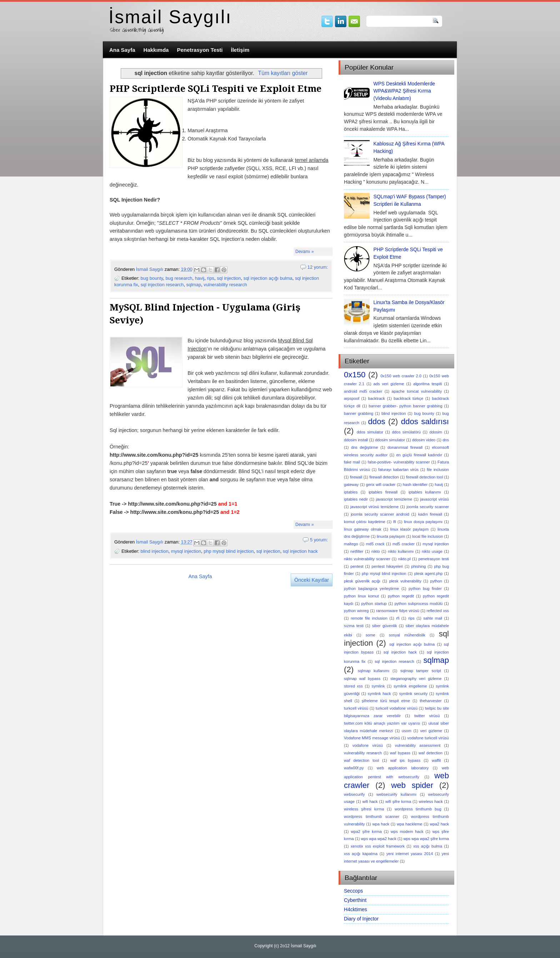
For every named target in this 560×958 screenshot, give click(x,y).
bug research (179, 278)
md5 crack (375, 544)
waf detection (431, 753)
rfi (398, 618)
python (436, 581)
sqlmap (194, 285)
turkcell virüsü (356, 708)
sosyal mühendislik (407, 635)
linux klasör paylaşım (409, 529)
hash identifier (415, 485)
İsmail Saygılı (170, 17)
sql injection (229, 278)
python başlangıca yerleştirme (371, 589)
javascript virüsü (434, 499)
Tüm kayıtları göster (283, 73)
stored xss (353, 686)
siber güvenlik (385, 626)
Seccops (353, 891)
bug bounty (152, 278)
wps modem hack (407, 832)
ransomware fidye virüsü (398, 611)
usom (407, 731)
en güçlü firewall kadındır (419, 455)
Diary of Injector (361, 919)
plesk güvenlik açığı (362, 581)
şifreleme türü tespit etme (386, 701)
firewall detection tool (425, 477)
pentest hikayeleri (387, 566)
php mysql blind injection (229, 551)
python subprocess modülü (419, 604)
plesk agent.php (428, 574)
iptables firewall (383, 492)
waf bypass (400, 753)
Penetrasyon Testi (200, 50)
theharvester (431, 701)
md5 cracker (404, 544)
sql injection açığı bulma (268, 278)
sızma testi (354, 626)
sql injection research (162, 285)
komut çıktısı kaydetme (365, 522)
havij (200, 278)
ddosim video (424, 440)
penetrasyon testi (434, 559)
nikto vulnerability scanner (367, 559)
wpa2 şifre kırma (366, 832)
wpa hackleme (409, 824)
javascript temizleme (394, 499)
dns (446, 440)
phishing (418, 566)
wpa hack (381, 824)
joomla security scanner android (380, 514)
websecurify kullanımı (396, 794)
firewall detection (384, 477)
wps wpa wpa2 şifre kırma (426, 839)
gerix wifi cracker (381, 485)
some (371, 635)
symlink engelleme (410, 686)
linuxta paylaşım (391, 536)
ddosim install (356, 440)
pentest (357, 566)
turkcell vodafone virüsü (397, 708)
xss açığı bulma (428, 846)
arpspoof (352, 398)
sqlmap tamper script (421, 671)
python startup (374, 604)
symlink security (413, 694)
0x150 (355, 375)
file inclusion (438, 470)
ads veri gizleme (389, 384)
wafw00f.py (354, 768)
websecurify (354, 794)
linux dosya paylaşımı (423, 522)
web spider (412, 785)
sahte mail (433, 618)
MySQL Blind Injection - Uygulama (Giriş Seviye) (205, 314)
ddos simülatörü (406, 432)
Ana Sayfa (122, 50)
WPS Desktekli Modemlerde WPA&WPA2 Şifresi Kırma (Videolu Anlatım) (404, 91)
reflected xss (438, 611)
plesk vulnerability (405, 581)
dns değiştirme (364, 447)
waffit (436, 760)
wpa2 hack (439, 824)
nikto (376, 551)
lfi (395, 522)
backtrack (376, 398)
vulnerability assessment (418, 745)
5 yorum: (319, 540)
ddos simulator (370, 432)
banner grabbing (359, 413)
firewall (356, 477)
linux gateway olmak (363, 529)
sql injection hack (300, 551)
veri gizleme (431, 731)
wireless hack (431, 801)
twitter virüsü (427, 716)
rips (211, 278)
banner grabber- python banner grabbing (405, 406)
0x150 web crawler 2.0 (401, 376)
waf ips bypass (406, 760)
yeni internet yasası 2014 (410, 854)
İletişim (240, 50)
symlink (378, 686)
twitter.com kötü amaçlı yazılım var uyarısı (382, 723)
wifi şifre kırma (398, 801)
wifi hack (370, 801)
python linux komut (361, 596)
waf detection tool (361, 760)
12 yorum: (318, 267)
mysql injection (186, 551)
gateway (351, 485)
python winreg (356, 611)
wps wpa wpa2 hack (378, 839)
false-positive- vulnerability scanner (399, 462)
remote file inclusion (369, 618)
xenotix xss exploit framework (378, 846)
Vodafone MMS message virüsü (372, 738)
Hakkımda (156, 50)
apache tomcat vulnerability (417, 391)
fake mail (352, 462)
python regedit (401, 596)
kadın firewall (430, 514)
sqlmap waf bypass (362, 679)
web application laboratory (403, 768)
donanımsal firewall (405, 447)
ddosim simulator (390, 440)
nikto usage (432, 551)
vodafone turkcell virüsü (428, 738)
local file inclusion (427, 536)
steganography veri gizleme (416, 679)
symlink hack (379, 694)
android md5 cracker (363, 391)
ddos (376, 421)
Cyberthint (355, 900)
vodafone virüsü (368, 745)
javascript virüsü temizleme (374, 507)
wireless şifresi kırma (364, 809)
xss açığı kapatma (361, 854)
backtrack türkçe (408, 398)
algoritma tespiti (427, 384)
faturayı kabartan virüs (398, 470)
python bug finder (425, 589)
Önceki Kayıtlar (312, 580)
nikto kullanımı (401, 551)
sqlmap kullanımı (374, 671)
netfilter (357, 551)
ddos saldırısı (425, 421)
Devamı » (304, 252)
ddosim (436, 432)
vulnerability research (225, 285)
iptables (351, 492)
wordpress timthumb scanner (372, 816)
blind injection (155, 551)
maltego (351, 544)
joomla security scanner (428, 507)
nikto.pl (404, 559)
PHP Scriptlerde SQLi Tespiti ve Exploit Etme (216, 89)
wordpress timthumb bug (418, 809)
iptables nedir (356, 499)
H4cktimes (356, 909)
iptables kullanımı (425, 492)
